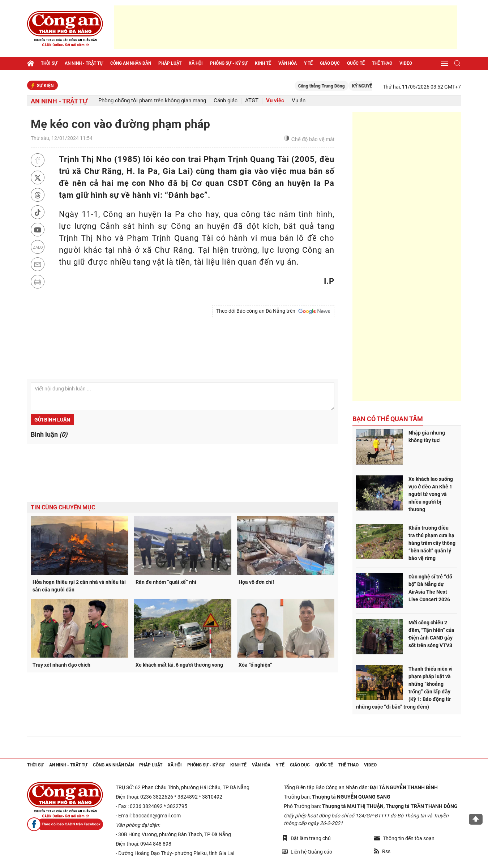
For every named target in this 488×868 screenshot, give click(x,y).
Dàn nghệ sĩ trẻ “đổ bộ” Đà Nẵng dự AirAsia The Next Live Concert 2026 (430, 588)
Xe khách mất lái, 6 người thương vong (179, 665)
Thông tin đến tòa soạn (404, 838)
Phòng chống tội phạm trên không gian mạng (152, 101)
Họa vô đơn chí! (256, 582)
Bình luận (49, 434)
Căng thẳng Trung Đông (334, 86)
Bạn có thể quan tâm (388, 419)
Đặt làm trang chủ (306, 838)
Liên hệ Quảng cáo (307, 852)
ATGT (252, 101)
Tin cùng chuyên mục (63, 507)
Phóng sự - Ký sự (229, 63)
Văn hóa (288, 63)
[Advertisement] (286, 27)
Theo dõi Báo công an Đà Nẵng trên (273, 311)
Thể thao (382, 63)
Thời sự (49, 63)
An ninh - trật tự (84, 63)
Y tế (308, 63)
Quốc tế (356, 63)
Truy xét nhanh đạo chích (61, 665)
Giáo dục (330, 63)
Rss (382, 851)
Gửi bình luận (52, 420)
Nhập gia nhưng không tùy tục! (427, 437)
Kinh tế (263, 63)
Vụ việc (275, 101)
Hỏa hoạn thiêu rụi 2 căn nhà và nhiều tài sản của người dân (79, 586)
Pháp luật (170, 63)
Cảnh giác (226, 101)
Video (406, 63)
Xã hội (196, 63)
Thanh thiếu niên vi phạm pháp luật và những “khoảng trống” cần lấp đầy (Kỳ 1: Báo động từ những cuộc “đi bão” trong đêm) (404, 688)
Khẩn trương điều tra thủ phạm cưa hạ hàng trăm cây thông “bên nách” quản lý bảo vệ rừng (432, 543)
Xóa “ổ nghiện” (255, 665)
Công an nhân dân (131, 63)
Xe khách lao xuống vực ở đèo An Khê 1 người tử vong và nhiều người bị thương (431, 494)
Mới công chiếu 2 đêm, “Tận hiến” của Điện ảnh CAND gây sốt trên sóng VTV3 (431, 634)
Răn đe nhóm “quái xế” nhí (166, 582)
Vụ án (299, 101)
